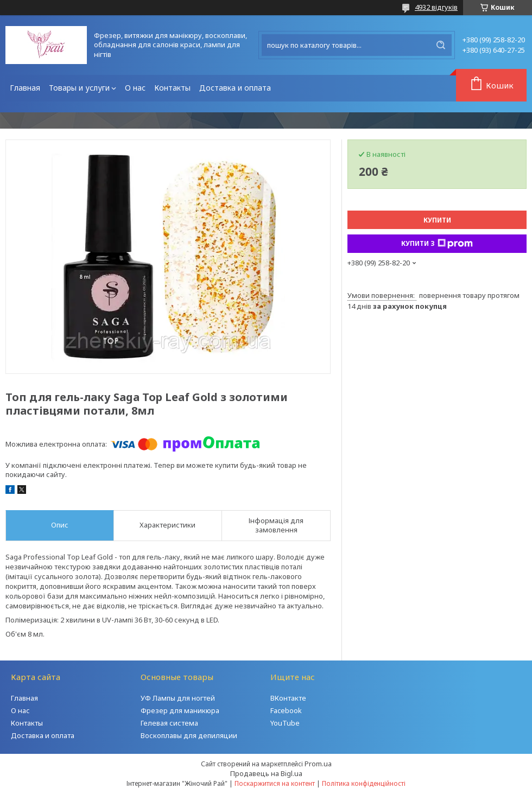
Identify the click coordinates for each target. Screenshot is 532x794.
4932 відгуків (436, 7)
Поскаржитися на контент (275, 783)
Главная (25, 88)
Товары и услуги (79, 88)
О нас (135, 88)
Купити (437, 220)
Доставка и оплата (235, 88)
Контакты (172, 88)
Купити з (437, 244)
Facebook (286, 710)
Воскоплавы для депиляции (189, 735)
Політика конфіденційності (364, 783)
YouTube (285, 723)
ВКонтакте (288, 698)
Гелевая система (169, 723)
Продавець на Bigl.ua (266, 773)
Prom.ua (318, 764)
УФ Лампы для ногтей (178, 698)
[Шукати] (441, 45)
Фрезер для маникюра (180, 710)
